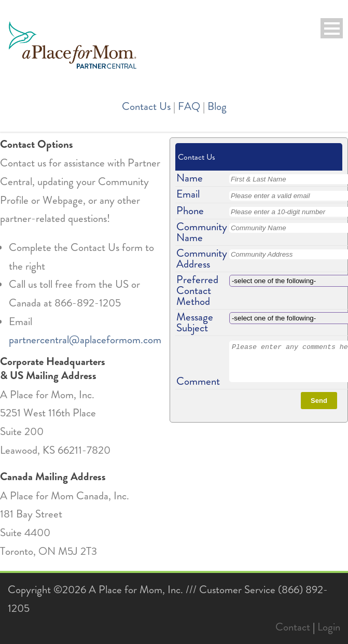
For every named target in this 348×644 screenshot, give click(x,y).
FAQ (189, 106)
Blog (217, 106)
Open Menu (332, 28)
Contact (293, 627)
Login (329, 627)
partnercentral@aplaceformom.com (85, 340)
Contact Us (146, 106)
